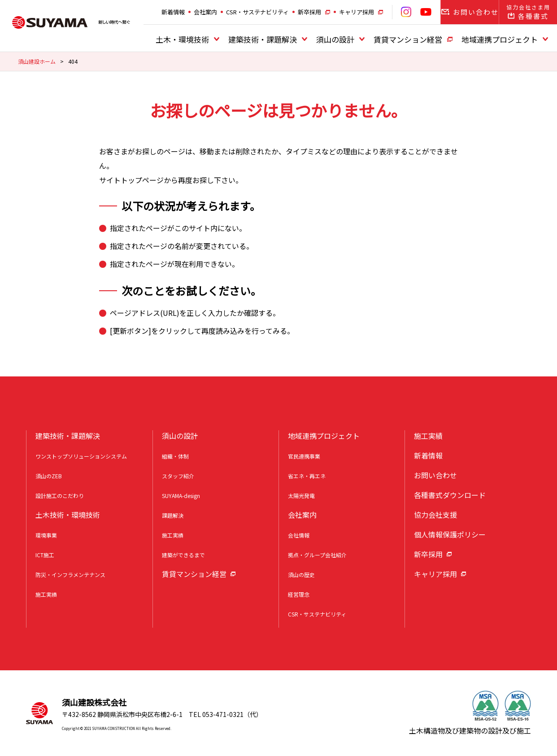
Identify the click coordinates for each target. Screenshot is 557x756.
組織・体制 (175, 456)
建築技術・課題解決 (263, 39)
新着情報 (173, 12)
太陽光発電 (301, 496)
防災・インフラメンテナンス (70, 575)
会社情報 (299, 535)
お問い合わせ (435, 475)
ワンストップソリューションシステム (81, 456)
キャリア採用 (357, 12)
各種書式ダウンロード (450, 495)
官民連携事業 (304, 456)
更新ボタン (131, 331)
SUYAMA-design (181, 496)
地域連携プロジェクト (500, 39)
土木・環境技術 (182, 39)
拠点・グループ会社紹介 (317, 555)
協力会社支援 (435, 515)
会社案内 (205, 12)
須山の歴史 (301, 575)
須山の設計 (335, 39)
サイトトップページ (131, 180)
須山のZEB (49, 476)
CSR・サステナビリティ (257, 12)
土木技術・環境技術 (68, 515)
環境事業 (46, 535)
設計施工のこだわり (60, 496)
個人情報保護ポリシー (450, 534)
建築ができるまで (183, 555)
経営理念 (299, 594)
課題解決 (173, 515)
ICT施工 (45, 555)
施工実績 (46, 594)
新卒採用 (309, 12)
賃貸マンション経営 (408, 39)
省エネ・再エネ (307, 476)
